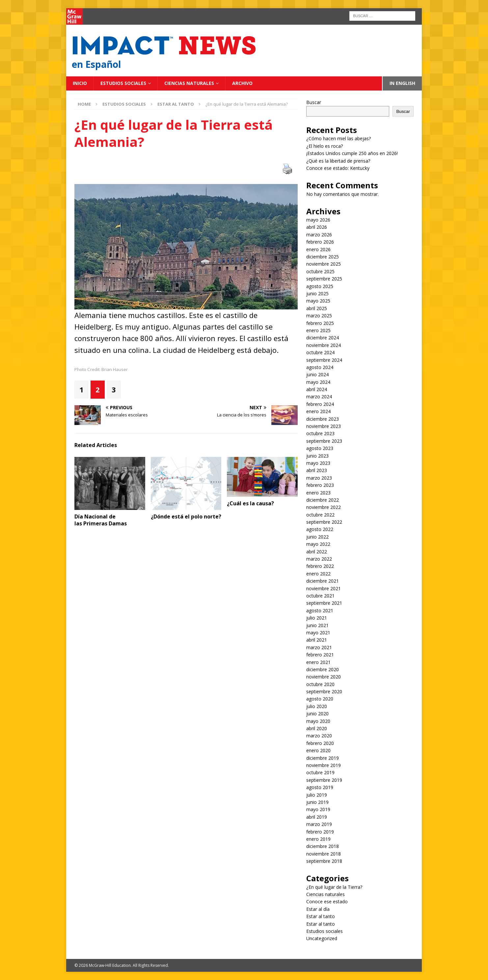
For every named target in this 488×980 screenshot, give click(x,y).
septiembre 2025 (324, 279)
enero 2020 (318, 750)
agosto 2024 (320, 367)
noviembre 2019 (324, 765)
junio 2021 (317, 625)
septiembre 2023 (324, 441)
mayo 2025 (318, 301)
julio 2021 (317, 618)
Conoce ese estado (327, 901)
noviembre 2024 (324, 345)
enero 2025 (318, 330)
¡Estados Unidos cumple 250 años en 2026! (352, 153)
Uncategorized (322, 938)
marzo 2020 (319, 736)
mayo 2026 (318, 220)
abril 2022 (317, 552)
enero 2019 (318, 839)
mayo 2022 (318, 544)
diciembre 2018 (323, 846)
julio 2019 (317, 795)
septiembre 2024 (324, 360)
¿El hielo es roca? (325, 146)
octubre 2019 (320, 772)
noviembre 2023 (324, 426)
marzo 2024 (319, 397)
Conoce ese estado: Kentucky (338, 168)
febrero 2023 (320, 485)
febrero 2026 (320, 242)
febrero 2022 (320, 566)
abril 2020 (317, 728)
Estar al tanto (321, 916)
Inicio (80, 83)
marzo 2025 (319, 316)
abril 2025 (317, 308)
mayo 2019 (318, 809)
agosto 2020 (320, 699)
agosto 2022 (320, 529)
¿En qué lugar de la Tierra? (334, 887)
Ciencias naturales (189, 83)
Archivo (242, 83)
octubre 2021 (320, 596)
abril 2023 (317, 470)
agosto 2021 (320, 610)
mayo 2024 (318, 382)
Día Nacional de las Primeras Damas (101, 520)
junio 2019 (317, 802)
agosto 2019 (320, 787)
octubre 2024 (320, 352)
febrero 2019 (320, 832)
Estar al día (318, 909)
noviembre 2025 (324, 264)
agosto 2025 (320, 286)
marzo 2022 (319, 559)
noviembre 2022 (324, 507)
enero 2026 (318, 249)
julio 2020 (317, 706)
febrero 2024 (320, 404)
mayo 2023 (318, 463)
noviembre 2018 (324, 854)
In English (402, 83)
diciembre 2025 (323, 257)
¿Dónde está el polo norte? (186, 516)
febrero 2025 (320, 323)
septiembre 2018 (324, 861)
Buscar (314, 102)
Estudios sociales (123, 83)
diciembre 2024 (323, 338)
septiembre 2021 (324, 603)
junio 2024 (317, 374)
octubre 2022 (320, 515)
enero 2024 (318, 411)
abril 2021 (317, 640)
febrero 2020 (320, 743)
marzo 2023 (319, 478)
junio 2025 (317, 293)
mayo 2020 (318, 721)
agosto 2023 (320, 448)
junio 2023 (317, 456)
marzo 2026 (319, 235)
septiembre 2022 (324, 522)
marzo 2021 (319, 647)
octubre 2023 (320, 433)
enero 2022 (318, 574)
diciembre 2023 (323, 419)
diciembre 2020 (323, 669)
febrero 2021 (320, 655)
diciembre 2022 (323, 500)
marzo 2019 (319, 824)
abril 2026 (317, 227)
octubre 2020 (320, 684)
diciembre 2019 (323, 758)
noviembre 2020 (324, 677)
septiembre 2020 (324, 691)
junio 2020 (317, 714)
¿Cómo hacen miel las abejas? (339, 138)
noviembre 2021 (324, 588)
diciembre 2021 (323, 581)
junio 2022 (317, 537)
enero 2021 (318, 662)
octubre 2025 (320, 271)
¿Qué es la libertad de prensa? (338, 161)
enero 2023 (318, 493)
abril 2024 (317, 389)
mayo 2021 (318, 633)
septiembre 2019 (324, 780)
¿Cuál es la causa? (250, 503)
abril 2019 (317, 817)
